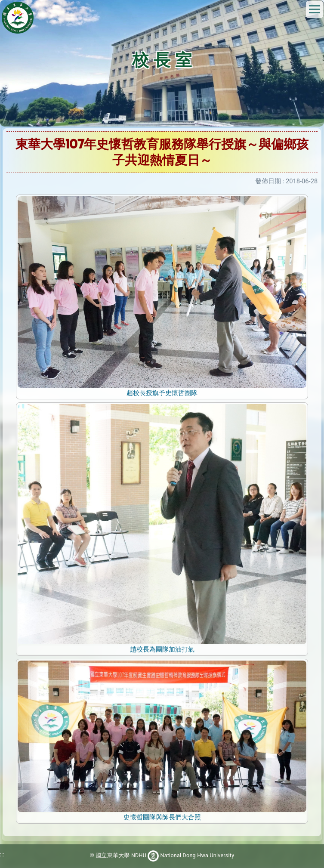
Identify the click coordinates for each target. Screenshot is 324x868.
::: (2, 855)
